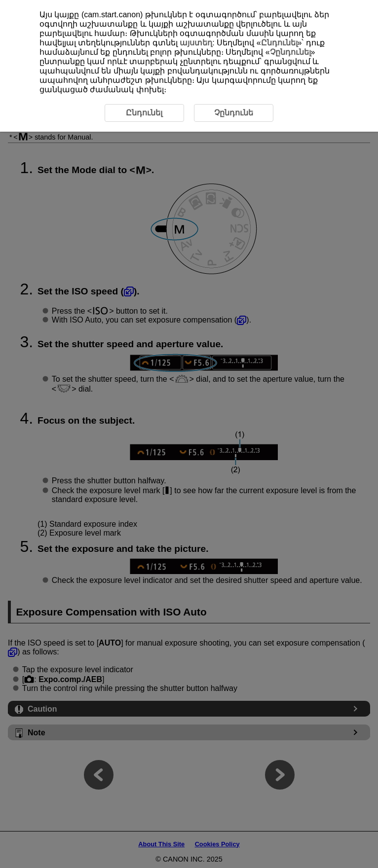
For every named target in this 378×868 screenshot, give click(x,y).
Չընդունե (234, 113)
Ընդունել (279, 43)
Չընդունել (290, 52)
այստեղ (196, 43)
